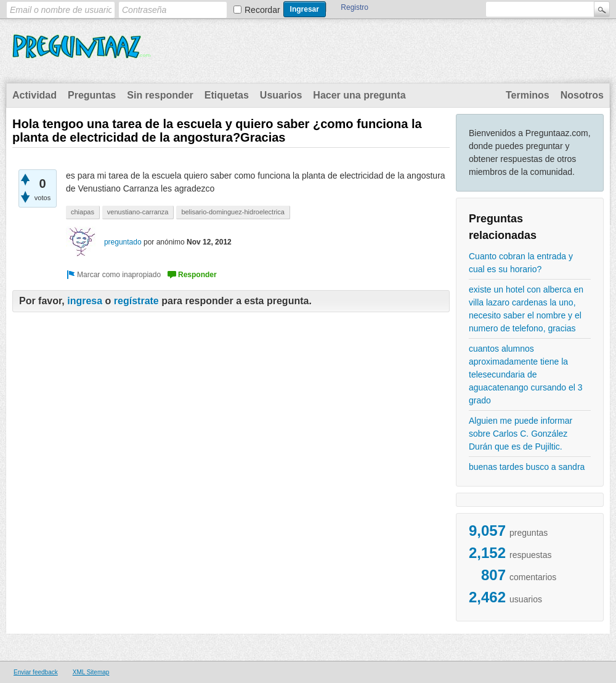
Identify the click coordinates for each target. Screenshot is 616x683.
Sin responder (160, 95)
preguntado (123, 242)
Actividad (34, 95)
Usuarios (281, 95)
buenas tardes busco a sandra (527, 467)
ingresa (85, 301)
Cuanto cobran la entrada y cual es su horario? (521, 263)
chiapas (83, 212)
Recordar (262, 10)
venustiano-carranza (138, 212)
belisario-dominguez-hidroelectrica (233, 212)
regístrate (136, 301)
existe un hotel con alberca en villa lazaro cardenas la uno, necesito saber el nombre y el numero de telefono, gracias (526, 309)
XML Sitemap (91, 672)
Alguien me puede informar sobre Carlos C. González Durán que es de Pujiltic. (521, 434)
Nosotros (582, 95)
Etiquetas (227, 95)
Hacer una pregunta (359, 95)
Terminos (528, 95)
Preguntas (92, 95)
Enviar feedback (36, 672)
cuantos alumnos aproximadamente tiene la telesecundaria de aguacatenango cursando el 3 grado (525, 374)
